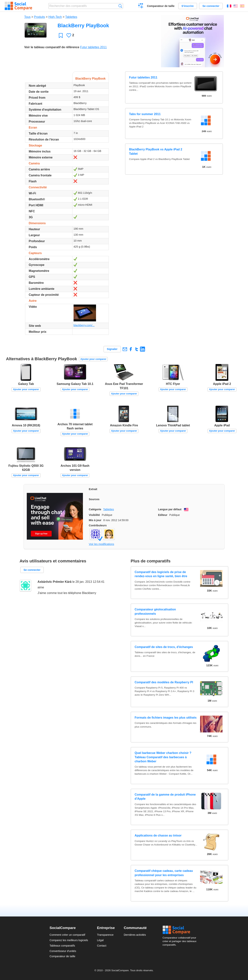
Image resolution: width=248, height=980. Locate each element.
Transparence (105, 935)
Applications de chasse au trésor (158, 835)
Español (242, 6)
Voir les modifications (102, 544)
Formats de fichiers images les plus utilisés (166, 718)
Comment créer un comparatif (67, 935)
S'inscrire (188, 6)
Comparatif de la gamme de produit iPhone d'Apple (165, 797)
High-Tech (55, 17)
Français (229, 6)
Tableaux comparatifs (62, 946)
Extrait (93, 489)
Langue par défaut (170, 509)
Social (180, 930)
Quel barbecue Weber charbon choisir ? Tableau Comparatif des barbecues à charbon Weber (163, 757)
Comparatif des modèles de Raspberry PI (164, 682)
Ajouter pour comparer (93, 359)
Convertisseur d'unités (63, 951)
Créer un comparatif (141, 6)
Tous (28, 17)
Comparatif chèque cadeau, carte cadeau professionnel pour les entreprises (164, 873)
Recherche (120, 6)
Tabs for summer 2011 (145, 114)
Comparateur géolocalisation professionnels (155, 611)
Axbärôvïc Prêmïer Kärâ (55, 582)
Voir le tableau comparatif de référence (52, 47)
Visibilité (94, 515)
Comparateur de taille (161, 6)
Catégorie (95, 509)
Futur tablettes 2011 (93, 47)
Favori (61, 35)
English (236, 6)
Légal (100, 940)
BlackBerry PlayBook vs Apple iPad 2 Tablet (156, 151)
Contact (102, 946)
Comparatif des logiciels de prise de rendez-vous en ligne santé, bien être (161, 574)
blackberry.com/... (84, 325)
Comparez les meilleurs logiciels (69, 940)
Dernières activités (135, 935)
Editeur (163, 515)
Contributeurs (98, 525)
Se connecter (211, 6)
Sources (94, 499)
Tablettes (71, 17)
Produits (40, 17)
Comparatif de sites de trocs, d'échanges (164, 647)
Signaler (112, 349)
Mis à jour (95, 520)
